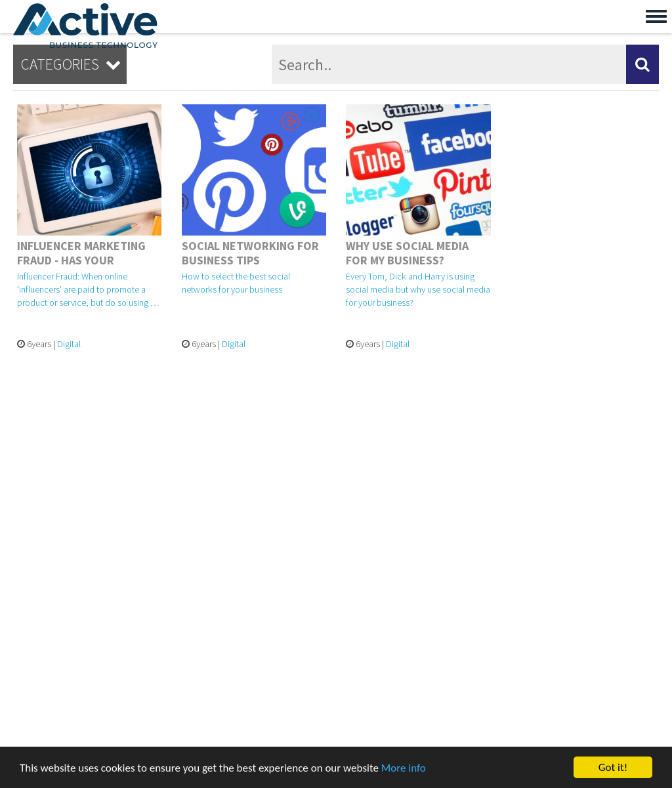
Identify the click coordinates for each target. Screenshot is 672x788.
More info (404, 768)
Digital (69, 344)
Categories (73, 64)
